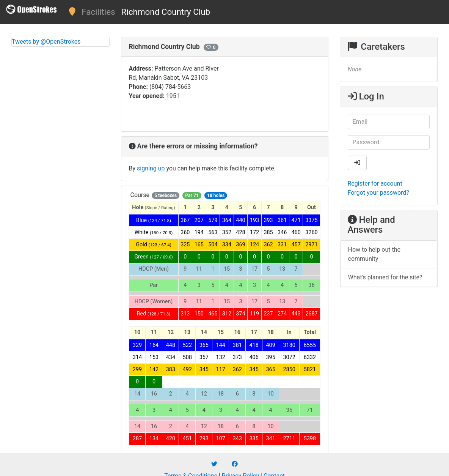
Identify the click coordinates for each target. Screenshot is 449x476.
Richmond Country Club (166, 12)
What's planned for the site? (385, 277)
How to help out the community (374, 254)
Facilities (98, 12)
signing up (151, 168)
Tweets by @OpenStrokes (46, 42)
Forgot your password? (378, 193)
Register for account (375, 184)
